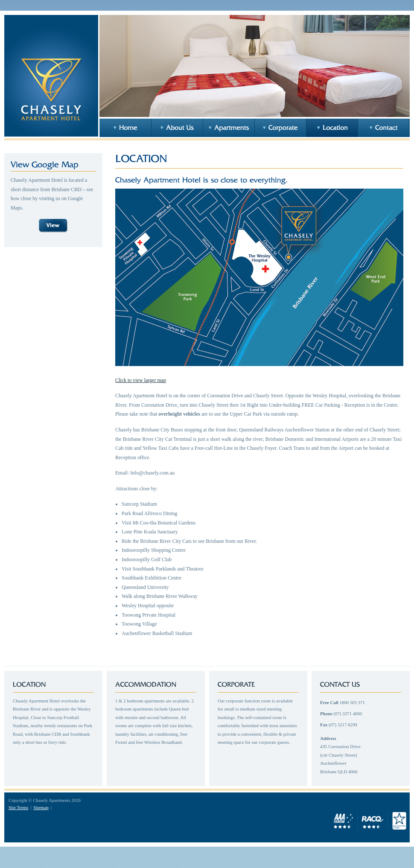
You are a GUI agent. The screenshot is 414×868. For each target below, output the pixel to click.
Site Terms (18, 807)
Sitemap (41, 807)
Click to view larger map (141, 380)
